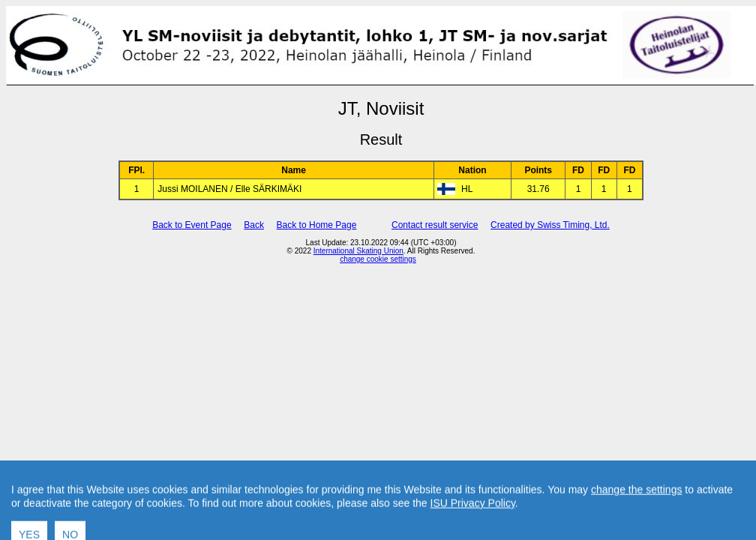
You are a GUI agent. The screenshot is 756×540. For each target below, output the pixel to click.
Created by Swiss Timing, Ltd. (550, 225)
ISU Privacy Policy (473, 523)
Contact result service (435, 225)
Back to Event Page (192, 225)
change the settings (636, 510)
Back (254, 225)
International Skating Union (358, 251)
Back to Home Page (317, 225)
